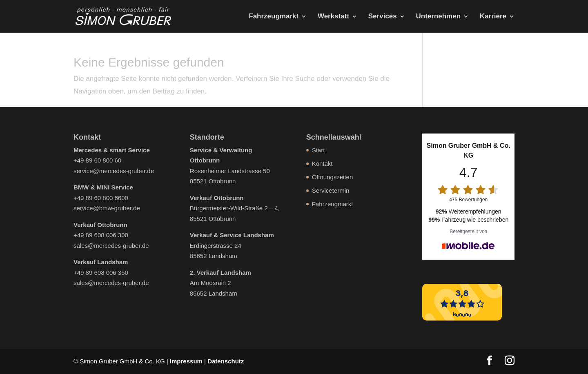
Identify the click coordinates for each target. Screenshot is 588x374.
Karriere (493, 17)
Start (318, 150)
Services (383, 17)
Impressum (186, 361)
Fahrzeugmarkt (274, 17)
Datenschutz (226, 361)
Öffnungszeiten (333, 177)
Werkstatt (333, 17)
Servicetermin (331, 190)
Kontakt (322, 164)
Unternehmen (438, 17)
